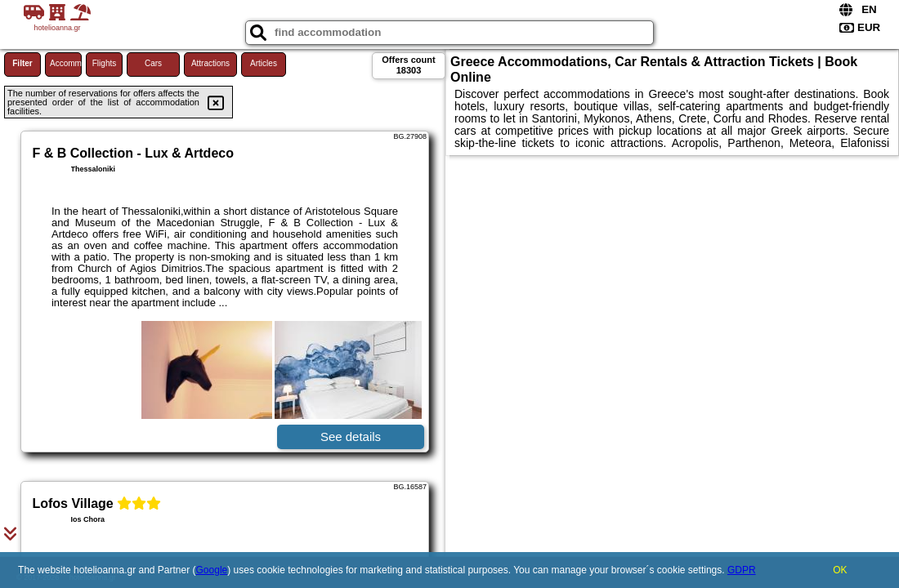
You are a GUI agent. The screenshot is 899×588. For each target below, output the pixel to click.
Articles (264, 63)
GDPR (742, 570)
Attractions (210, 63)
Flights (104, 63)
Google (212, 570)
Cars (153, 63)
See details (351, 437)
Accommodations (66, 63)
